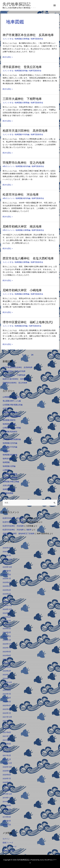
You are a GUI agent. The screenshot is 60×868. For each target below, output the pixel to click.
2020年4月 (7, 790)
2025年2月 (7, 594)
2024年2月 (7, 636)
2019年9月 (7, 805)
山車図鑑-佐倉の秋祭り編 (13, 397)
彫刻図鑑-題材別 (9, 420)
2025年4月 (7, 590)
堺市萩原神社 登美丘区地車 (22, 67)
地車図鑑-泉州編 (21, 71)
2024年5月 (7, 628)
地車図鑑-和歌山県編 (11, 482)
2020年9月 (7, 771)
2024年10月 (7, 609)
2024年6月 (7, 625)
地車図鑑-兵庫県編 (22, 39)
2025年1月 (7, 598)
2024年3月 (7, 632)
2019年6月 (7, 813)
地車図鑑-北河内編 (10, 443)
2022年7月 (7, 694)
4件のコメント (8, 166)
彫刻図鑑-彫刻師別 (10, 432)
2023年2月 (7, 671)
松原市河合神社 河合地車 (21, 195)
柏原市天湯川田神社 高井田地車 (25, 131)
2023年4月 (7, 663)
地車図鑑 (6, 462)
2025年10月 (7, 567)
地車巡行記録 (8, 459)
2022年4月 (7, 705)
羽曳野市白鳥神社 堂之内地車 (24, 163)
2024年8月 (7, 617)
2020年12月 (7, 763)
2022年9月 (7, 686)
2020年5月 (7, 786)
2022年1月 (7, 713)
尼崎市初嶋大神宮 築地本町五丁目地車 (18, 534)
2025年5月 (7, 586)
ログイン (6, 839)
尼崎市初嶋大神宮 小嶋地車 (22, 290)
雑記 (4, 435)
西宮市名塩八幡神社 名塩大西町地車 (28, 258)
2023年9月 (7, 652)
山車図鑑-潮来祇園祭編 (12, 416)
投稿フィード (8, 843)
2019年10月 (7, 802)
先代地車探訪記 (17, 4)
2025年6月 (7, 582)
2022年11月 (7, 678)
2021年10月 (7, 725)
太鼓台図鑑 (7, 485)
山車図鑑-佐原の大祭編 (12, 428)
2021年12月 (7, 717)
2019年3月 (7, 825)
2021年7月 (7, 736)
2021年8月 (7, 732)
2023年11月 (7, 648)
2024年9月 (7, 613)
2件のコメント (8, 230)
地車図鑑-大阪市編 (10, 412)
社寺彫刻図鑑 (8, 493)
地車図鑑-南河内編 (23, 166)
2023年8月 (7, 655)
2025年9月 (7, 571)
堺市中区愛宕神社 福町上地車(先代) (28, 322)
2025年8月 (7, 575)
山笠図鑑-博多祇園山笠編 (13, 405)
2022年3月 (7, 709)
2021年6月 (7, 740)
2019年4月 (7, 821)
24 (32, 355)
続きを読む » (8, 57)
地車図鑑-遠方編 (9, 489)
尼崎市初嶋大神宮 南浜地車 (22, 227)
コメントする (8, 39)
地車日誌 (6, 451)
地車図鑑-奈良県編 (10, 474)
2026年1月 (7, 555)
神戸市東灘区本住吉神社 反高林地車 (28, 35)
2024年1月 (7, 640)
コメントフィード (10, 847)
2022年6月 (7, 698)
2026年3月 (7, 548)
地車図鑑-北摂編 (9, 466)
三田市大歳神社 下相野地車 (22, 99)
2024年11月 (7, 605)
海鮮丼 (29, 530)
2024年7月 (7, 621)
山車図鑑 (6, 470)
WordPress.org (8, 850)
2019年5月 (7, 817)
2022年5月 (7, 702)
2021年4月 (7, 748)
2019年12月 (7, 794)
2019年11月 (7, 798)
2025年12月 (7, 559)
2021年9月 (7, 728)
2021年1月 (7, 759)
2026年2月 (7, 552)
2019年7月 (7, 809)
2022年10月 (7, 682)
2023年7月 (7, 659)
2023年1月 (7, 675)
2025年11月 (7, 563)
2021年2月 (7, 755)
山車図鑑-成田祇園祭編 (12, 439)
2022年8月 (7, 690)
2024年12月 (7, 602)
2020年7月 (7, 779)
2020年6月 (7, 782)
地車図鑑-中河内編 (22, 134)
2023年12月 (7, 644)
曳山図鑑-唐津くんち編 (12, 401)
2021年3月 (7, 752)
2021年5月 (7, 744)
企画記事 (6, 408)
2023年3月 (7, 667)
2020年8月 (7, 775)
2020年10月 (7, 767)
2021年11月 (7, 721)
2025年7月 (7, 579)
